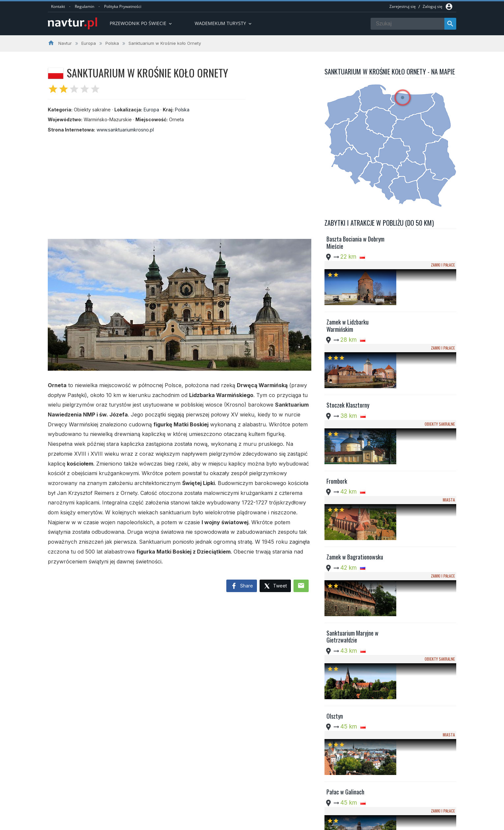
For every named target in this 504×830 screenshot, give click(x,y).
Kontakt (58, 6)
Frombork (337, 403)
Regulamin (84, 6)
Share (242, 586)
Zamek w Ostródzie (348, 676)
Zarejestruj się (403, 6)
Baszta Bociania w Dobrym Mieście (355, 243)
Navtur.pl (103, 823)
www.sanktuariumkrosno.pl (125, 130)
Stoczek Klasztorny (348, 348)
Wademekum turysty (224, 23)
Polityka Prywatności (123, 6)
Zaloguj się (433, 6)
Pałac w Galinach (345, 621)
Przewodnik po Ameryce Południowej (237, 790)
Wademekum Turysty (220, 798)
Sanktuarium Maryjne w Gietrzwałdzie (352, 516)
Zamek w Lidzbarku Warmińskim (348, 297)
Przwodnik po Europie (221, 782)
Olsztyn (335, 567)
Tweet (275, 586)
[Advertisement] (180, 183)
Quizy (204, 806)
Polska (182, 110)
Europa (151, 110)
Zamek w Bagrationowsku (355, 457)
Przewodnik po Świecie (141, 23)
